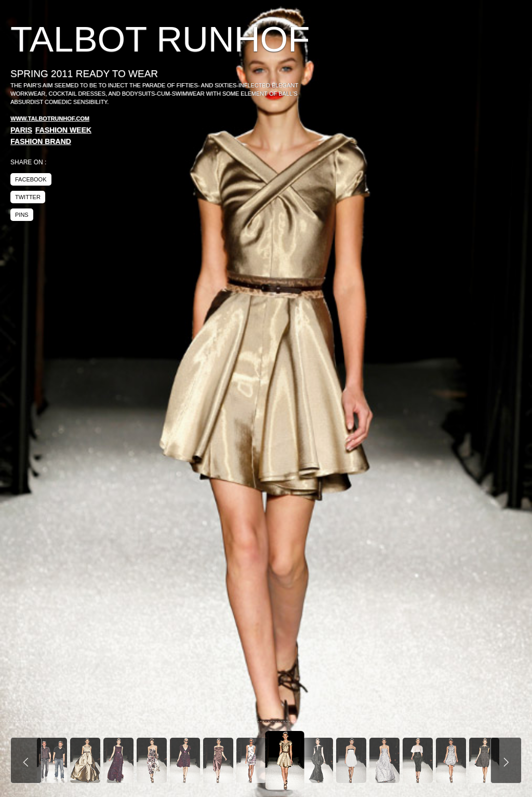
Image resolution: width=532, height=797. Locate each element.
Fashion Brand (41, 141)
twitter (28, 197)
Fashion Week (63, 130)
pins (22, 215)
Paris (21, 130)
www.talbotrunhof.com (50, 119)
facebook (31, 179)
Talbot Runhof (160, 39)
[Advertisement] (434, 99)
